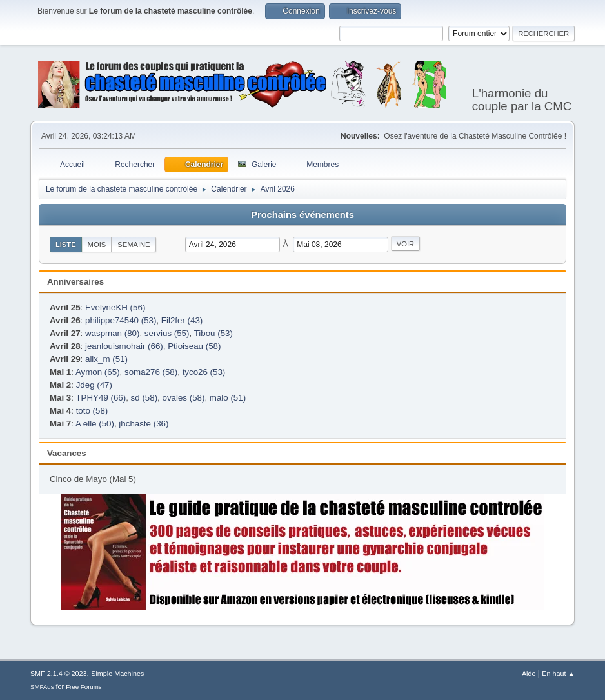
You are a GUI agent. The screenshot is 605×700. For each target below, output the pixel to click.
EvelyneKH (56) (115, 307)
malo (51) (228, 398)
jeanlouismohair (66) (124, 346)
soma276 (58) (151, 372)
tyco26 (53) (204, 372)
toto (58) (92, 411)
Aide (529, 674)
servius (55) (167, 333)
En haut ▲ (558, 674)
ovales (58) (184, 398)
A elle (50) (95, 424)
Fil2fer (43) (182, 320)
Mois (97, 245)
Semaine (134, 245)
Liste (66, 245)
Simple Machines (117, 674)
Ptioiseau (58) (194, 346)
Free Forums (84, 687)
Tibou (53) (213, 333)
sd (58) (144, 398)
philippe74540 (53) (121, 320)
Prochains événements (302, 215)
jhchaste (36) (144, 424)
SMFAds (42, 687)
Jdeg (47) (94, 385)
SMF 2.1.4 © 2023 (59, 674)
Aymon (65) (98, 372)
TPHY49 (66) (101, 398)
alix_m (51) (106, 359)
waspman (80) (112, 333)
